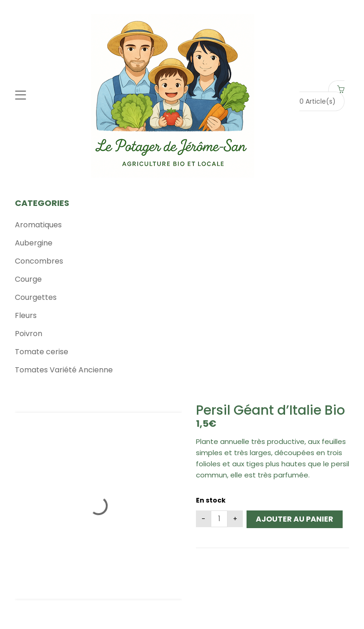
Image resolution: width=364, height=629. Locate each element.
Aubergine (34, 243)
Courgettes (36, 297)
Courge (28, 279)
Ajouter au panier (295, 519)
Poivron (29, 334)
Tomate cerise (42, 352)
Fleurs (26, 315)
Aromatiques (38, 225)
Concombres (39, 261)
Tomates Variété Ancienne (64, 370)
